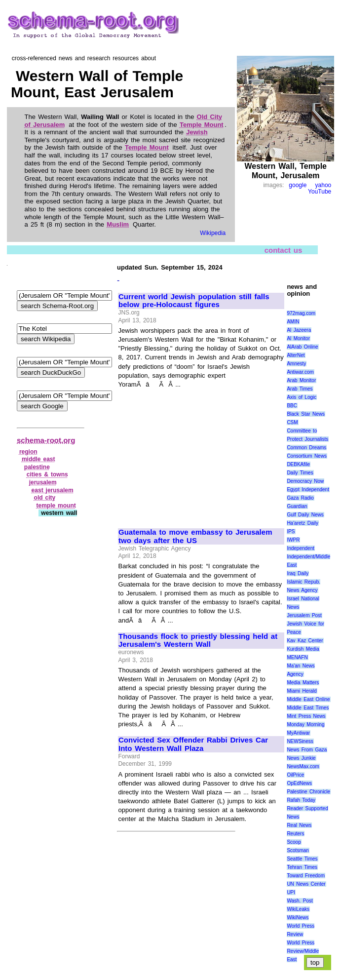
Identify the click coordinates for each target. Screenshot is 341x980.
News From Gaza (307, 750)
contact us (284, 250)
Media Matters (303, 683)
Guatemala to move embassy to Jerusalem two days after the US (195, 536)
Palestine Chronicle (308, 792)
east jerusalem (53, 490)
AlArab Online (302, 347)
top (315, 962)
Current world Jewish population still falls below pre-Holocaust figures (194, 301)
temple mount (56, 506)
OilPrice (295, 775)
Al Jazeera (299, 330)
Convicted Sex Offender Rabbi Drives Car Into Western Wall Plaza (193, 744)
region (28, 452)
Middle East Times (308, 708)
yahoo (323, 185)
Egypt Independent (308, 490)
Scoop (294, 842)
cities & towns (47, 474)
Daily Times (300, 473)
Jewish (197, 132)
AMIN (293, 322)
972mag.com (301, 313)
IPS (291, 531)
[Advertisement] (201, 454)
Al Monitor (298, 338)
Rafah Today (301, 800)
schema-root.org (46, 440)
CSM (292, 422)
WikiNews (298, 918)
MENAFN (297, 657)
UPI (291, 892)
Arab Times (300, 389)
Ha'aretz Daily (303, 523)
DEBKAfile (298, 464)
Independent (301, 548)
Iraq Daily (298, 573)
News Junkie (301, 758)
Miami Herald (302, 691)
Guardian (297, 506)
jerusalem (43, 482)
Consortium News (307, 456)
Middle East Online (308, 699)
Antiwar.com (300, 372)
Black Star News (306, 414)
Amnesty (296, 364)
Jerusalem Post (304, 615)
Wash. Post (300, 901)
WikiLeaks (298, 909)
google (298, 185)
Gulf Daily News (305, 515)
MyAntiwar (298, 733)
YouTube (320, 192)
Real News (299, 825)
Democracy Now (305, 481)
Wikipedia (213, 233)
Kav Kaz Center (305, 641)
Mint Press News (306, 716)
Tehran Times (302, 867)
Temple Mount (202, 125)
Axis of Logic (302, 397)
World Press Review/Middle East (303, 951)
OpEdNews (299, 783)
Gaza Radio (300, 498)
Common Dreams (306, 448)
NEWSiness (300, 741)
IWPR (293, 540)
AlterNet (296, 355)
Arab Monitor (301, 380)
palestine (37, 467)
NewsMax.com (303, 766)
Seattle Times (302, 859)
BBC (292, 406)
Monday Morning (305, 725)
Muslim (118, 224)
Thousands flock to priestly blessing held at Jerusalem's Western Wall (198, 641)
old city (45, 498)
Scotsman (298, 850)
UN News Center (306, 884)
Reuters (295, 834)
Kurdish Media (303, 649)
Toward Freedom (306, 876)
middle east (38, 459)
